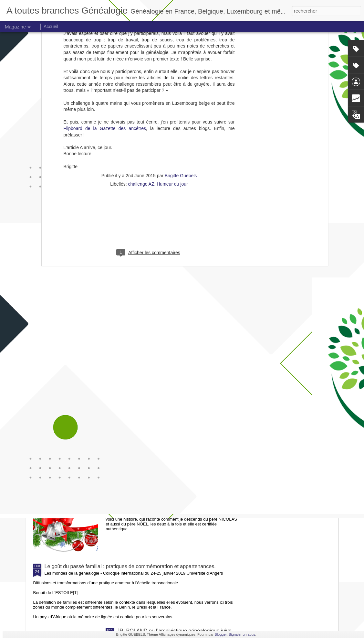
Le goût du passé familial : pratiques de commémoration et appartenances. (130, 566)
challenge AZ (141, 101)
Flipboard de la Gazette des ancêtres (105, 46)
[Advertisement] (149, 143)
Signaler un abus (242, 634)
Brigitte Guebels (181, 93)
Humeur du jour (172, 101)
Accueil (51, 27)
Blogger (220, 634)
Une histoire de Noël (140, 493)
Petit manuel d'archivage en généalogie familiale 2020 (179, 420)
